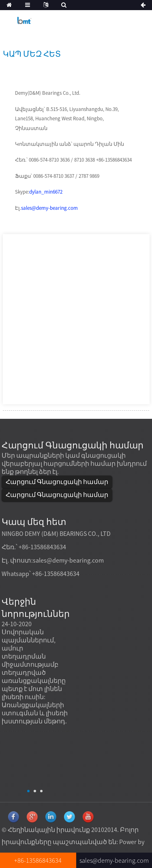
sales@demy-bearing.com (49, 208)
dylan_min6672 (46, 192)
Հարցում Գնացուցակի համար (57, 482)
